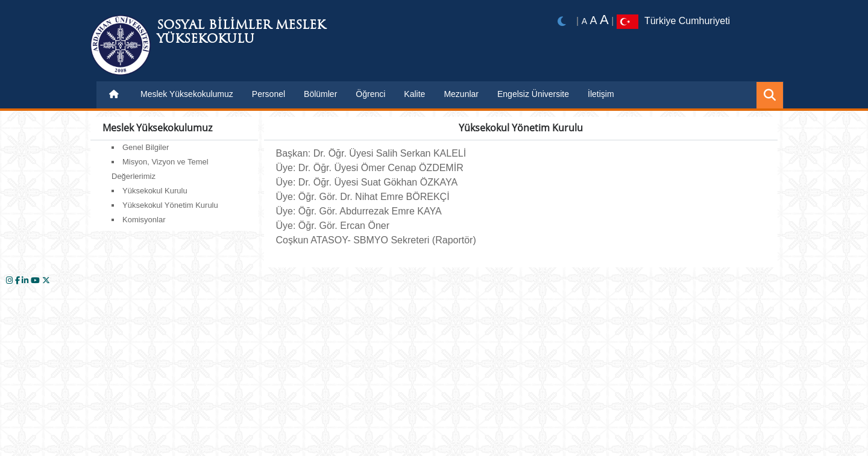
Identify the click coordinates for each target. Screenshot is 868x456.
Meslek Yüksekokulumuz (187, 94)
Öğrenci (370, 94)
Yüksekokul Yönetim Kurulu (170, 205)
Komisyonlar (144, 220)
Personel (269, 94)
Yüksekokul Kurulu (155, 191)
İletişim (601, 94)
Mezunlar (461, 94)
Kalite (414, 94)
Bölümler (320, 94)
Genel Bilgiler (146, 147)
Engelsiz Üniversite (533, 94)
